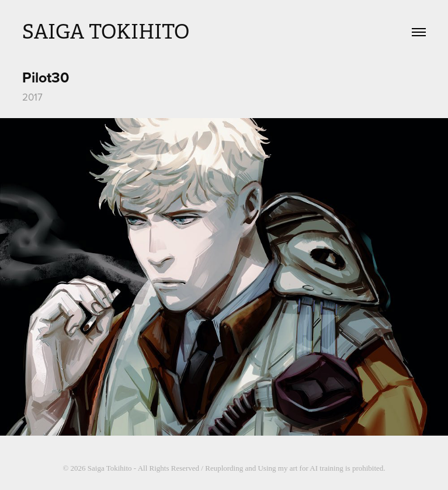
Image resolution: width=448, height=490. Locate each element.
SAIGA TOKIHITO (106, 32)
